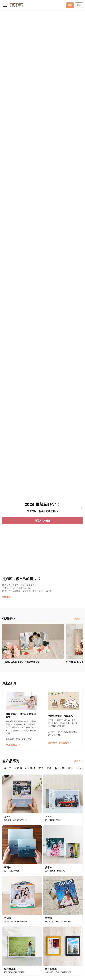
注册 (70, 5)
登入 (79, 5)
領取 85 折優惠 (42, 521)
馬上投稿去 (13, 745)
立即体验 (8, 597)
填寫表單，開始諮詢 (59, 743)
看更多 (79, 619)
